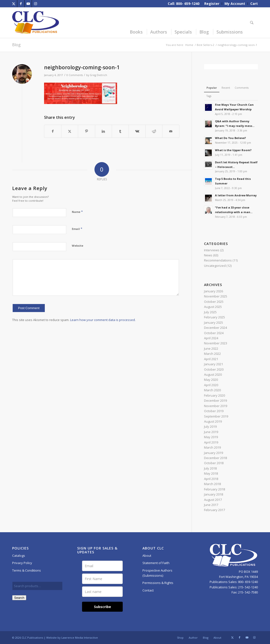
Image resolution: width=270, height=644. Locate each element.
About (147, 556)
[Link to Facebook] (21, 4)
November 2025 (216, 296)
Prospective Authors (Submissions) (157, 573)
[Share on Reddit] (154, 131)
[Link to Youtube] (28, 4)
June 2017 (211, 505)
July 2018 (210, 468)
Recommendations (218, 260)
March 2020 (212, 390)
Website (78, 246)
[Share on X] (70, 131)
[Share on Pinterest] (86, 131)
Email (77, 229)
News (208, 255)
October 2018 (214, 463)
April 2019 (211, 442)
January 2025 (214, 322)
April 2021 (211, 359)
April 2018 (211, 479)
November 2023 (216, 343)
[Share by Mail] (171, 131)
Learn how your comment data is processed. (103, 320)
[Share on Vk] (137, 131)
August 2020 (213, 374)
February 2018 (214, 489)
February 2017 (214, 510)
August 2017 (213, 500)
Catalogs (19, 556)
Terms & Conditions (27, 570)
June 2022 (211, 348)
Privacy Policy (22, 563)
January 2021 (214, 364)
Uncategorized (215, 266)
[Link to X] (14, 4)
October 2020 (214, 369)
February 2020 (214, 395)
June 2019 (211, 432)
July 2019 (210, 426)
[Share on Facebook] (53, 131)
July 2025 (210, 312)
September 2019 (216, 416)
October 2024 (214, 333)
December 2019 (215, 400)
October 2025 (214, 302)
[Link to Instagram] (36, 4)
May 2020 (211, 380)
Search (19, 598)
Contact (148, 590)
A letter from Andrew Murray (236, 195)
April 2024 (211, 338)
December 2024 (215, 328)
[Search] (252, 23)
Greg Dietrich (98, 75)
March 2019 (212, 447)
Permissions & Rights (158, 583)
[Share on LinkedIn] (103, 131)
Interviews (212, 250)
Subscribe (102, 607)
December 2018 (215, 458)
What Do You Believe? (230, 138)
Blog (16, 45)
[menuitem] (212, 4)
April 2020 (211, 385)
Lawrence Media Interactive (80, 638)
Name (77, 212)
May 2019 (211, 437)
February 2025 (214, 317)
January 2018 (214, 494)
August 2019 (213, 421)
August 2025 (213, 307)
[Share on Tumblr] (120, 131)
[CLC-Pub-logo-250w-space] (36, 23)
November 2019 (216, 406)
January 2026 (214, 291)
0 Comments (75, 75)
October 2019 (214, 411)
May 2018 (211, 473)
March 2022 (212, 354)
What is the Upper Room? (233, 150)
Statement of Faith (156, 563)
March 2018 (212, 484)
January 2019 (214, 453)
